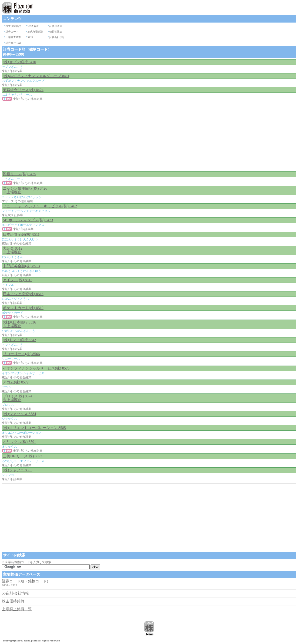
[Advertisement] (149, 136)
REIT (30, 37)
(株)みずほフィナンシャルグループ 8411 (36, 76)
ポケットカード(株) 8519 (23, 308)
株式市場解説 (35, 32)
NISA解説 (33, 26)
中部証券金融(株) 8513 (21, 266)
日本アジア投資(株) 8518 (23, 294)
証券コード (12, 32)
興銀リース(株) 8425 (19, 174)
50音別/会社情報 (15, 593)
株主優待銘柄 (13, 601)
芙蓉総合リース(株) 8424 (23, 90)
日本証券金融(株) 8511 (21, 234)
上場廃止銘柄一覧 (17, 609)
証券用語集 (56, 26)
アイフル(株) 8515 (18, 280)
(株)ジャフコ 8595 (18, 470)
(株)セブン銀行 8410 (19, 62)
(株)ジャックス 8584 (19, 414)
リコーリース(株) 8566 (21, 354)
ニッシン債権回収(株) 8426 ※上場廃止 (25, 190)
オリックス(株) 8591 (19, 442)
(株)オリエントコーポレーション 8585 (34, 428)
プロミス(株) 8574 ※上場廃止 (18, 398)
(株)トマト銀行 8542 (19, 340)
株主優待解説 (13, 26)
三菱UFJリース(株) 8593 (22, 456)
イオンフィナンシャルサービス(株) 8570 (36, 368)
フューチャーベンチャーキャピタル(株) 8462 (40, 206)
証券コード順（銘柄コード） (26, 581)
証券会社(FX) (13, 43)
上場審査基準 (13, 37)
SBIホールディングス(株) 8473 (28, 220)
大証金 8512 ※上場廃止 (13, 250)
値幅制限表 (56, 32)
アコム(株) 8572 (16, 382)
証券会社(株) (57, 37)
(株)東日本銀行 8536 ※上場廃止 (19, 324)
